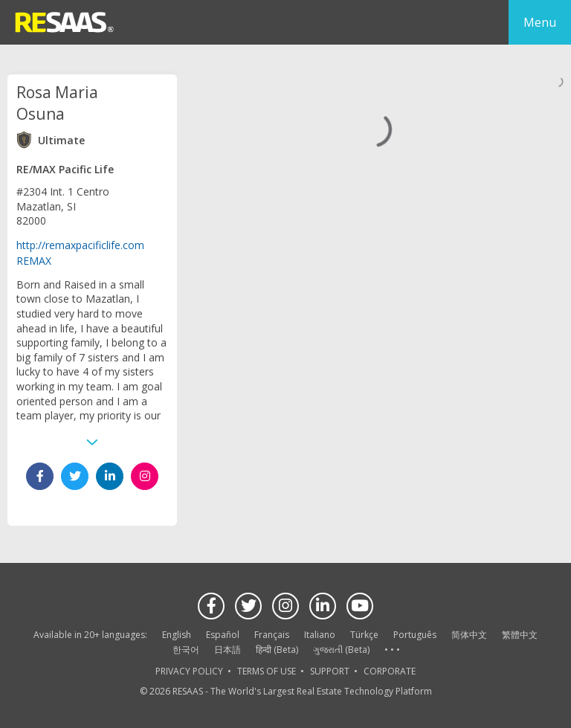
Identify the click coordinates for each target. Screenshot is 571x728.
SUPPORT (330, 671)
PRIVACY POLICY (189, 671)
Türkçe (364, 635)
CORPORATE (390, 671)
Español (223, 635)
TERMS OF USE (267, 671)
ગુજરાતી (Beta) (341, 650)
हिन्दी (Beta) (277, 650)
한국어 (186, 650)
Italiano (320, 635)
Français (272, 635)
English (177, 635)
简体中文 (469, 635)
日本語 (228, 650)
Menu (540, 22)
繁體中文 (520, 635)
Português (415, 635)
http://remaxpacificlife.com (80, 245)
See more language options (392, 650)
